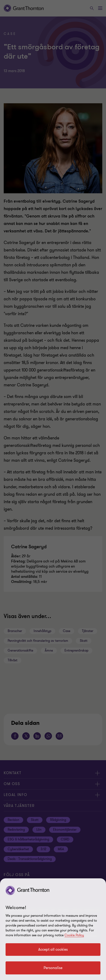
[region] (53, 929)
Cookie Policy (74, 935)
